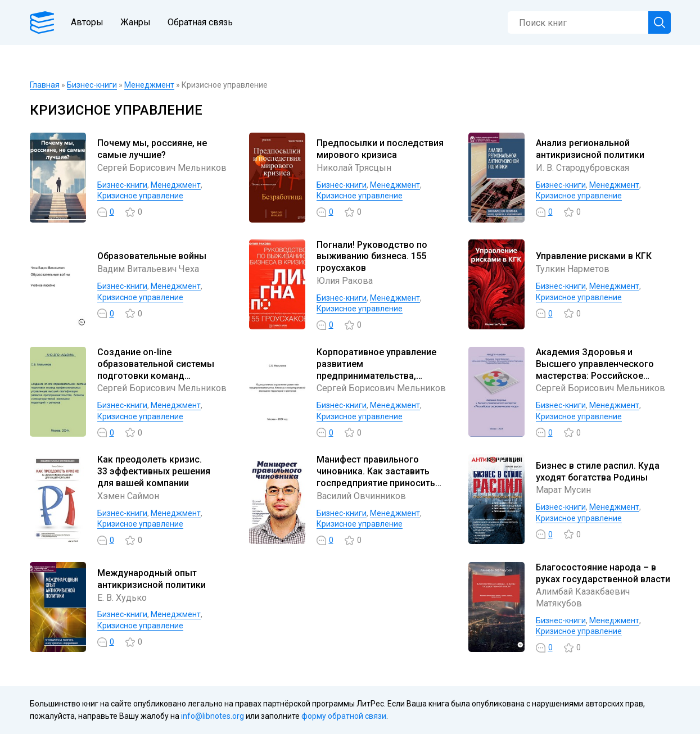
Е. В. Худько (122, 598)
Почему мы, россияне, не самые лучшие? (152, 149)
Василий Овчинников (361, 496)
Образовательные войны (152, 256)
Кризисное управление (140, 196)
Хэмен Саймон (128, 496)
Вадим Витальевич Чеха (148, 269)
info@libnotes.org (213, 716)
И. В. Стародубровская (582, 168)
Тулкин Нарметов (573, 269)
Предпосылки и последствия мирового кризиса (380, 149)
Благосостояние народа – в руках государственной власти (603, 573)
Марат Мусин (563, 490)
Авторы (87, 22)
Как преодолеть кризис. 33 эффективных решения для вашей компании (154, 471)
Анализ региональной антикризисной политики (590, 149)
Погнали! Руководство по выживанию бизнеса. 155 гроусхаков (372, 257)
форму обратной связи (344, 716)
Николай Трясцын (354, 168)
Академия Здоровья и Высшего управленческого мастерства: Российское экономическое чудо (595, 370)
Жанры (136, 22)
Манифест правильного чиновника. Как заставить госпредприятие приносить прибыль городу (376, 477)
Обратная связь (200, 22)
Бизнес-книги (92, 85)
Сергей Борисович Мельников (162, 168)
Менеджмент (149, 85)
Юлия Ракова (345, 281)
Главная (45, 85)
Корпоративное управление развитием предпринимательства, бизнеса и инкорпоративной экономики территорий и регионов (378, 381)
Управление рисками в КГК (594, 256)
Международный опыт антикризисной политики (152, 579)
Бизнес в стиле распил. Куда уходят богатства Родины (598, 472)
